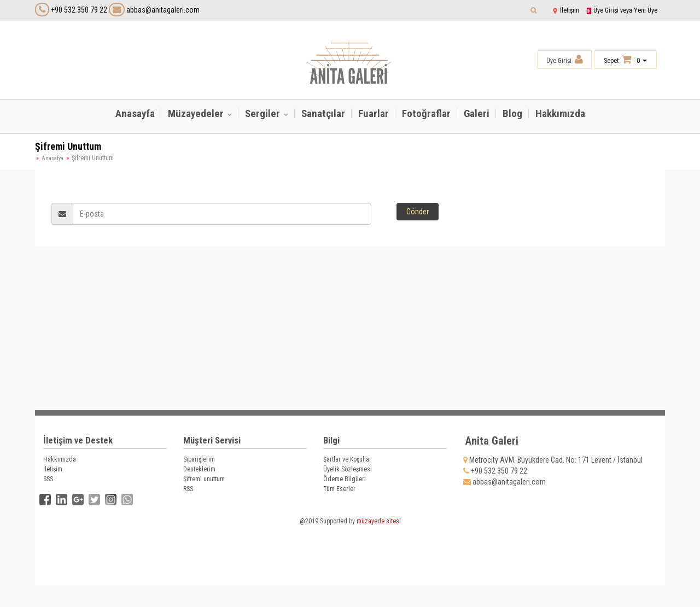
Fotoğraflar (426, 113)
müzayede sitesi (379, 521)
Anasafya (52, 158)
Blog (512, 113)
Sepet (611, 61)
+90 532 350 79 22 (79, 10)
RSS (188, 489)
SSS (48, 479)
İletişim (565, 10)
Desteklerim (199, 469)
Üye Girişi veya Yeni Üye (621, 10)
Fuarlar (374, 113)
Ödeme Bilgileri (345, 479)
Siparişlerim (199, 459)
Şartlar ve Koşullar (347, 459)
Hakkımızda (560, 113)
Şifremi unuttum (204, 479)
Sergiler (264, 113)
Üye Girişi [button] (565, 59)
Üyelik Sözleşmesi (348, 469)
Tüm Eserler (339, 489)
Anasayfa (135, 113)
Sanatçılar (323, 113)
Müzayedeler (197, 113)
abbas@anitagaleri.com (154, 10)
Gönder (418, 212)
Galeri (477, 113)
